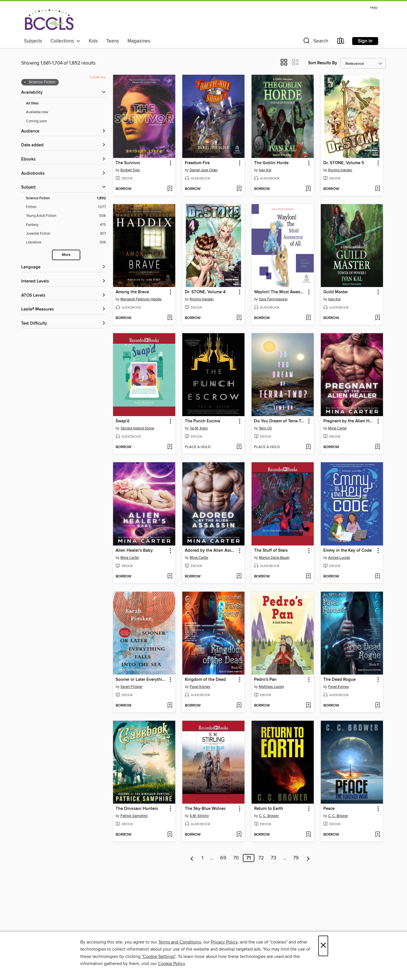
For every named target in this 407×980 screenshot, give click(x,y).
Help (374, 8)
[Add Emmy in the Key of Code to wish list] (377, 577)
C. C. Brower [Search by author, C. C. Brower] (269, 816)
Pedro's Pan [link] (265, 680)
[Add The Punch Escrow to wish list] (239, 447)
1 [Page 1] (202, 858)
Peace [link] (329, 809)
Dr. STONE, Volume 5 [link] (344, 163)
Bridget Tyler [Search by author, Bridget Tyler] (130, 170)
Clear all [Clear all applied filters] (98, 77)
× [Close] (323, 946)
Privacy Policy (224, 942)
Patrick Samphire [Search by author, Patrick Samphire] (134, 816)
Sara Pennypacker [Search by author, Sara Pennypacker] (273, 299)
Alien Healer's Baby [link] (134, 551)
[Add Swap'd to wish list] (170, 447)
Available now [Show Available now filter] (37, 112)
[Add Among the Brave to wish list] (170, 318)
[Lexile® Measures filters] (64, 310)
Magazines (139, 41)
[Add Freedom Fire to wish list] (239, 189)
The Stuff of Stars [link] (271, 551)
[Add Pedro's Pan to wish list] (308, 706)
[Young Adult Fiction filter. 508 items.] (66, 216)
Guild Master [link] (336, 292)
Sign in (365, 41)
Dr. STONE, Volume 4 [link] (205, 292)
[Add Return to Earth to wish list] (308, 835)
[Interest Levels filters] (64, 282)
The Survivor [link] (128, 163)
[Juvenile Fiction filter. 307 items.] (66, 234)
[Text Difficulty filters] (64, 324)
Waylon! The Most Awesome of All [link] (280, 292)
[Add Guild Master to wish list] (377, 318)
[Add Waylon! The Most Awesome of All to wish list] (308, 318)
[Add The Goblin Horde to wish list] (308, 189)
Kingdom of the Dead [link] (205, 680)
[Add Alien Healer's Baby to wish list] (170, 577)
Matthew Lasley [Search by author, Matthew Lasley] (271, 687)
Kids (93, 41)
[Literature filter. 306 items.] (66, 242)
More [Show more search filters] (66, 255)
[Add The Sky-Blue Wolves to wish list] (239, 835)
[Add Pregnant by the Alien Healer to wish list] (377, 447)
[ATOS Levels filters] (64, 296)
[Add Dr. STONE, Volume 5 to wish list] (377, 189)
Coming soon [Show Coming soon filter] (36, 121)
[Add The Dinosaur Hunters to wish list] (170, 835)
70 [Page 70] (236, 858)
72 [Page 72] (261, 858)
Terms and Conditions (180, 942)
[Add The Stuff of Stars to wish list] (308, 577)
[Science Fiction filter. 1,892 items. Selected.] (66, 198)
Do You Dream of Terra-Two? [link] (280, 421)
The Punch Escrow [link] (203, 421)
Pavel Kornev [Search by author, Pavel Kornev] (200, 687)
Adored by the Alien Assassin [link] (211, 551)
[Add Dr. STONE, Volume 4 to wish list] (239, 318)
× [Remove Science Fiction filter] (25, 82)
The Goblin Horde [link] (271, 163)
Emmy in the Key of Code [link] (348, 551)
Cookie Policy (171, 964)
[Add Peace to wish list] (377, 835)
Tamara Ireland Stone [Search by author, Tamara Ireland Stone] (137, 428)
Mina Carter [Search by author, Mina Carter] (337, 428)
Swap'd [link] (123, 421)
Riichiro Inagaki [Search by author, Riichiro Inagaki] (340, 170)
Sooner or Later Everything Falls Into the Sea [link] (141, 680)
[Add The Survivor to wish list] (170, 189)
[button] (315, 42)
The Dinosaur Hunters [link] (137, 809)
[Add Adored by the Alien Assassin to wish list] (239, 577)
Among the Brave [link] (132, 292)
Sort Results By (323, 63)
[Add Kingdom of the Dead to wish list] (239, 706)
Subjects (33, 41)
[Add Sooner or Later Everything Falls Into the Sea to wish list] (170, 706)
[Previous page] (192, 858)
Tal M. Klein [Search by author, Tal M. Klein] (199, 428)
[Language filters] (64, 267)
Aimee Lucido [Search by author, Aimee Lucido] (339, 558)
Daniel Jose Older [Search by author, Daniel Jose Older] (204, 170)
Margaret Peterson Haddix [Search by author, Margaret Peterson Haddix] (141, 299)
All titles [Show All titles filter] (32, 103)
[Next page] (308, 858)
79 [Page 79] (296, 858)
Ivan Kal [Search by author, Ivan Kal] (265, 170)
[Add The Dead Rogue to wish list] (377, 706)
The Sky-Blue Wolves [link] (205, 809)
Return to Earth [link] (269, 809)
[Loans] (341, 42)
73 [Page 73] (273, 858)
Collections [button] (65, 41)
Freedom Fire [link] (197, 163)
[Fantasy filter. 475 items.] (66, 225)
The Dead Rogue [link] (339, 680)
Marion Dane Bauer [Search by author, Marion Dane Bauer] (274, 558)
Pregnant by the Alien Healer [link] (349, 421)
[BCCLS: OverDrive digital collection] (49, 20)
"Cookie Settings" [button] (159, 957)
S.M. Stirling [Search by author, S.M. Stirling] (199, 816)
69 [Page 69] (223, 858)
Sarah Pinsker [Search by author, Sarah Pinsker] (131, 687)
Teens (113, 41)
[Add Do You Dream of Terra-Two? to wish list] (308, 447)
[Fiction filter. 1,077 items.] (66, 207)
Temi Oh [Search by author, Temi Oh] (265, 428)
